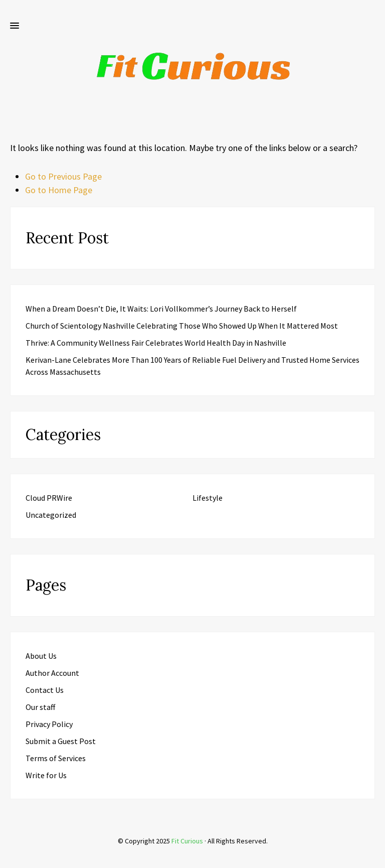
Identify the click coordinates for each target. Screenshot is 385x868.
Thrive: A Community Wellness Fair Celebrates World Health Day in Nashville (156, 343)
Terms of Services (56, 758)
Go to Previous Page (63, 176)
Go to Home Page (59, 190)
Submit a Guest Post (61, 741)
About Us (41, 656)
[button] (15, 26)
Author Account (52, 673)
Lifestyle (208, 498)
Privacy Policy (49, 724)
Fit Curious (187, 841)
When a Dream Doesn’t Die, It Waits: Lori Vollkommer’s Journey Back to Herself (161, 309)
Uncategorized (51, 515)
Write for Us (46, 775)
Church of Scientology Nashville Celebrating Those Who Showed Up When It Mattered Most (182, 326)
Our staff (40, 707)
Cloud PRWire (49, 498)
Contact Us (45, 690)
